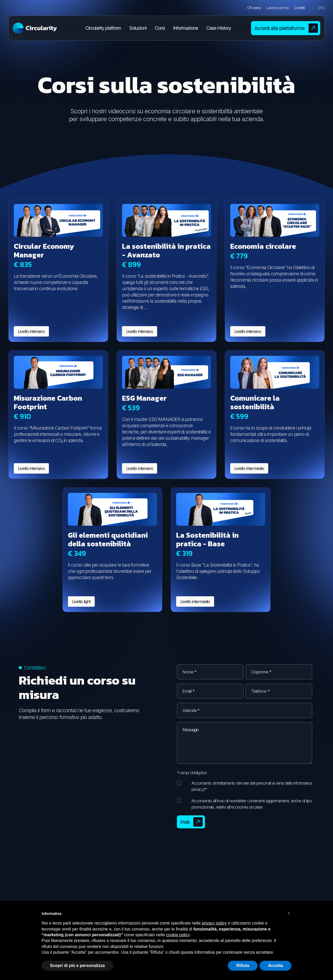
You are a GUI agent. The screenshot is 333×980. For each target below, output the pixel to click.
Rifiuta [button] (243, 966)
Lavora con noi (277, 8)
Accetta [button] (276, 966)
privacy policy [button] (214, 923)
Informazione (185, 28)
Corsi (160, 28)
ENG (321, 8)
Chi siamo (254, 8)
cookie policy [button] (178, 935)
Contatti (299, 8)
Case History (219, 28)
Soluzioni (138, 28)
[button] (289, 913)
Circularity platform (103, 28)
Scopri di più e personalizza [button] (77, 966)
